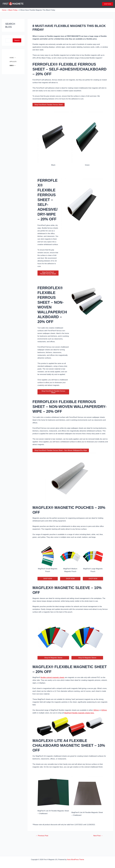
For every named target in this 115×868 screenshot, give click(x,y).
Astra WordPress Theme (76, 860)
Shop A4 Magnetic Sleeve (53, 658)
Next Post (98, 836)
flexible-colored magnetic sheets (52, 677)
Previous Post (42, 836)
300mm (96, 710)
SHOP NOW (48, 579)
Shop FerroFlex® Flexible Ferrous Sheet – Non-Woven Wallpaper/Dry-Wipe (61, 450)
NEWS (13, 65)
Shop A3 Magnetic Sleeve (87, 658)
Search (17, 40)
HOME (13, 58)
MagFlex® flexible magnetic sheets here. (79, 713)
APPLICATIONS (13, 62)
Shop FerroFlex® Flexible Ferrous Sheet (48, 105)
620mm (104, 710)
